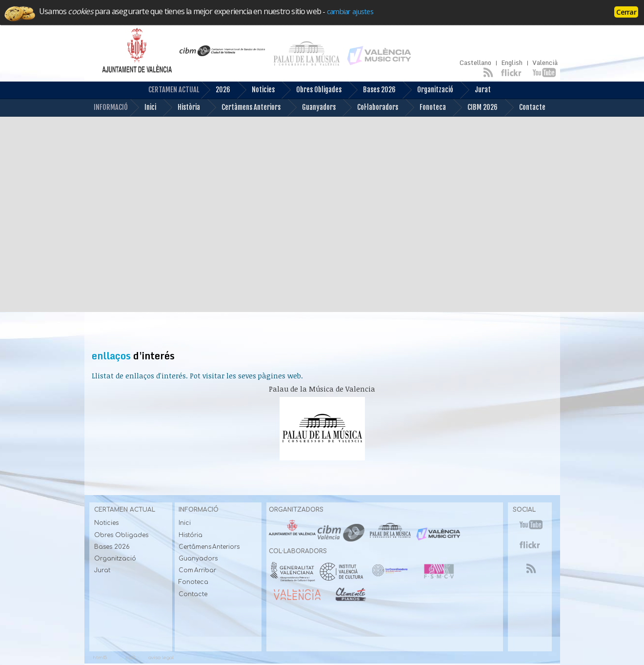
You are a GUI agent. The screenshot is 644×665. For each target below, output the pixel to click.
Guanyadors (311, 108)
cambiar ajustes (350, 11)
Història (181, 108)
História (191, 535)
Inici (143, 108)
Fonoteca (425, 108)
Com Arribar (198, 570)
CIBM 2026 (475, 108)
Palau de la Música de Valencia (322, 389)
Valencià (545, 63)
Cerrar (626, 12)
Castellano (475, 63)
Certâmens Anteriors (209, 547)
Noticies (256, 90)
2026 (215, 90)
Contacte (525, 108)
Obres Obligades (311, 90)
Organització (428, 90)
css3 (130, 657)
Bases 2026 (372, 90)
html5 (100, 657)
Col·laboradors (370, 108)
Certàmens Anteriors (243, 108)
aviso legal (161, 657)
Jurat (475, 90)
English (512, 63)
